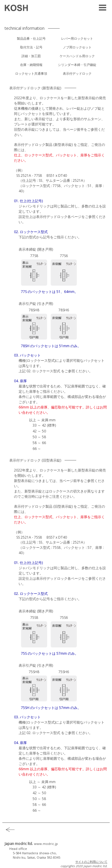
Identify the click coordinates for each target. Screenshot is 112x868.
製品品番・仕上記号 (31, 38)
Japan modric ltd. (31, 844)
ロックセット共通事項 (31, 73)
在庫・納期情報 (31, 65)
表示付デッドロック (77, 73)
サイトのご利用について (91, 862)
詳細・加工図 (31, 56)
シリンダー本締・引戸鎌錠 (77, 65)
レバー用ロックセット (77, 38)
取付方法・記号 (31, 47)
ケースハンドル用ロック (77, 56)
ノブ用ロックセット (77, 47)
